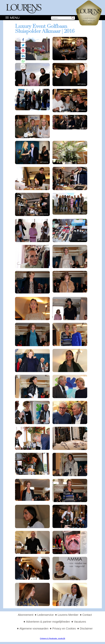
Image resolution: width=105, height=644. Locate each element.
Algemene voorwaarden (34, 629)
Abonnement (25, 615)
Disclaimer (86, 629)
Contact (87, 615)
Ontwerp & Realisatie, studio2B (52, 638)
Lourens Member (68, 615)
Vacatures (80, 622)
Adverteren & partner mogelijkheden (48, 622)
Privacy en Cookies (64, 629)
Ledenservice (45, 615)
